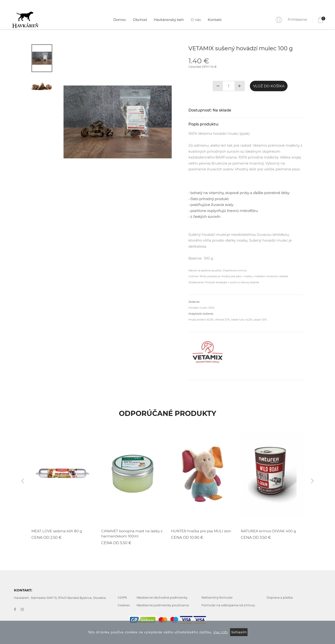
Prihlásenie (297, 19)
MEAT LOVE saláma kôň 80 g (57, 531)
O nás (196, 20)
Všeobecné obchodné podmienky (162, 597)
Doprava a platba (280, 597)
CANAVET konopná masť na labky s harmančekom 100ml (132, 534)
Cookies (124, 605)
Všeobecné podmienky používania (163, 605)
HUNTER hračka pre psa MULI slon (201, 531)
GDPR (122, 597)
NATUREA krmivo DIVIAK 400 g (268, 531)
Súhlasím (239, 632)
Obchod (140, 20)
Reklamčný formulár (217, 597)
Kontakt (215, 20)
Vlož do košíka (269, 86)
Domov (120, 20)
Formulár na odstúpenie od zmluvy (228, 605)
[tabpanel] (118, 122)
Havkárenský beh (169, 20)
